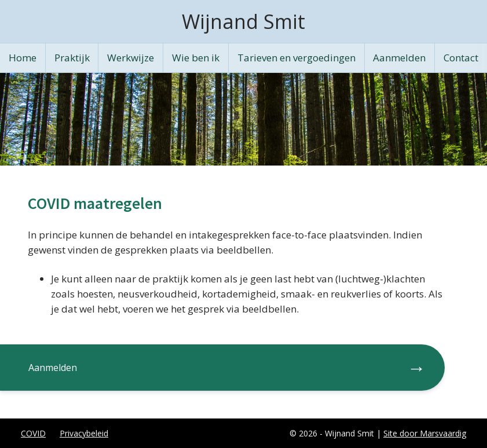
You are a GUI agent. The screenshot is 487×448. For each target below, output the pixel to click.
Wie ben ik (196, 58)
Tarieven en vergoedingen (296, 58)
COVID (33, 433)
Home (23, 58)
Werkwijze (131, 58)
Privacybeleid (84, 433)
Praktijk (72, 58)
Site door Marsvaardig (425, 433)
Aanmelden (399, 58)
